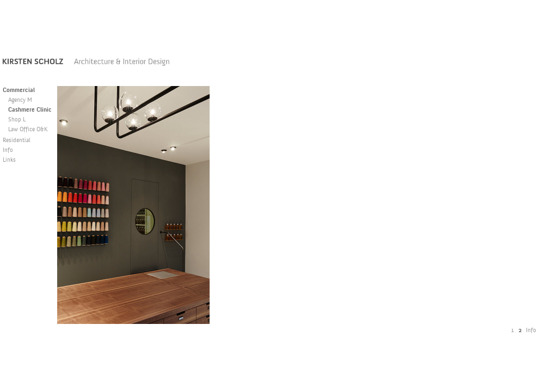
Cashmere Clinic (30, 110)
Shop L (17, 120)
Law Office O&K (28, 130)
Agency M (20, 100)
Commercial (19, 91)
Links (9, 160)
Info (8, 151)
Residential (17, 141)
